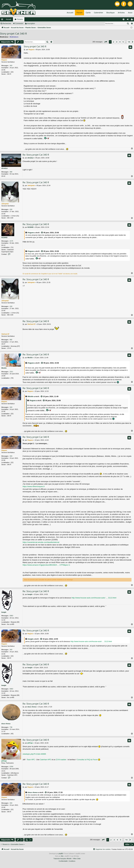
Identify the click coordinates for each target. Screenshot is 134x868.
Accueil (9, 19)
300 (11, 172)
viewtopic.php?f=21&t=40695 (34, 754)
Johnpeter (5, 204)
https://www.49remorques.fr (34, 486)
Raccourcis (3, 20)
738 (11, 727)
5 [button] (123, 42)
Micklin (4, 368)
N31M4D (4, 237)
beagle (4, 612)
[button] (106, 42)
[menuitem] (124, 19)
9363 (11, 616)
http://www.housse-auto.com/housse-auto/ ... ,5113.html (94, 598)
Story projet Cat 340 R (13, 34)
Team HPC (31, 760)
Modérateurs (14, 37)
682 (11, 340)
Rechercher (7, 24)
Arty (62, 856)
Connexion (19, 24)
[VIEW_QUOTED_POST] (42, 233)
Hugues (4, 60)
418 (11, 209)
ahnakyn (5, 168)
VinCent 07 (5, 334)
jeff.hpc (4, 761)
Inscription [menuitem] (133, 20)
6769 (11, 767)
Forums (20, 19)
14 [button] (129, 42)
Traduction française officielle (62, 859)
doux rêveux (6, 724)
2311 (11, 372)
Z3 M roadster (61, 760)
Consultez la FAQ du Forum (87, 760)
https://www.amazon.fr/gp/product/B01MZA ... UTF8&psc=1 (46, 565)
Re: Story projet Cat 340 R (36, 155)
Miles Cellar (77, 859)
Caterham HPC (46, 760)
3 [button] (117, 42)
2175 (11, 241)
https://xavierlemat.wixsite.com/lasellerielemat (41, 542)
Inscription (31, 24)
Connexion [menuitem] (128, 20)
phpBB (61, 854)
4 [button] (120, 42)
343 (11, 66)
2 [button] (114, 42)
